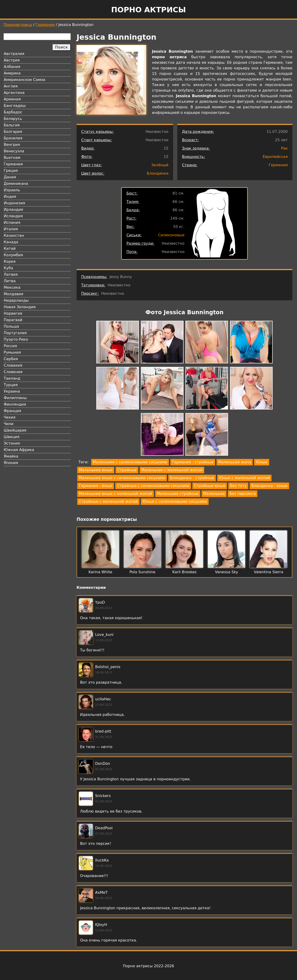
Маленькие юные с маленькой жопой (116, 494)
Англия (11, 86)
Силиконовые (171, 235)
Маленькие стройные (178, 494)
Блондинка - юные (269, 486)
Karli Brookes (184, 572)
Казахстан (14, 235)
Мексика (12, 287)
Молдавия (13, 294)
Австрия (12, 60)
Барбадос (13, 112)
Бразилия (13, 138)
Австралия (14, 54)
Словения (13, 372)
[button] (118, 343)
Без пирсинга (243, 494)
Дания (10, 177)
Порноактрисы (18, 25)
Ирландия (13, 210)
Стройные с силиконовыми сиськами (153, 486)
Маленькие (214, 494)
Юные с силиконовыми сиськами (175, 501)
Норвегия (13, 313)
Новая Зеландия (20, 307)
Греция (11, 171)
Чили (9, 424)
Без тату (238, 486)
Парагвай (13, 320)
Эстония (12, 443)
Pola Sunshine (142, 572)
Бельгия (12, 125)
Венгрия (12, 145)
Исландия (13, 216)
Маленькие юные (96, 470)
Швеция (11, 437)
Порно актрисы (148, 10)
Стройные (127, 470)
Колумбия (13, 255)
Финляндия (15, 404)
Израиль (12, 190)
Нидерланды (16, 300)
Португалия (15, 333)
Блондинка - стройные (192, 478)
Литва (10, 281)
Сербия (11, 359)
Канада (11, 242)
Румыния (12, 352)
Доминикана (16, 184)
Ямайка (11, 456)
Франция (12, 411)
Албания (12, 67)
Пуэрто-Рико (16, 339)
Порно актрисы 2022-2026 (148, 966)
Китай (10, 248)
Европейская (275, 157)
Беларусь (13, 119)
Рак (284, 148)
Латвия (11, 274)
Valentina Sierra (269, 572)
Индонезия (14, 203)
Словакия (13, 365)
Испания (12, 223)
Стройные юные (210, 486)
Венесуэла (14, 151)
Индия (10, 197)
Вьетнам (12, 158)
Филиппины (15, 398)
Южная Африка (19, 450)
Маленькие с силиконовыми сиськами (130, 462)
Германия (45, 25)
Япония (11, 463)
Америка (12, 73)
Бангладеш (15, 106)
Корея (10, 261)
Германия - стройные (193, 462)
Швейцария (15, 430)
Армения (12, 99)
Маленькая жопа (235, 462)
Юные (261, 462)
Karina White (100, 572)
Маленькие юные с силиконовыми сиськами (122, 478)
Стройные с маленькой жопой (108, 501)
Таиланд (12, 378)
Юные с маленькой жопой (244, 478)
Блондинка (158, 173)
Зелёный (160, 165)
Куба (8, 268)
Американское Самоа (24, 80)
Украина (12, 391)
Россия (10, 346)
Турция (11, 385)
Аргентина (14, 93)
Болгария (13, 132)
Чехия (10, 417)
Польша (11, 326)
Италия (11, 229)
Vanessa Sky (226, 572)
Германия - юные (96, 486)
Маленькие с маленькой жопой (172, 470)
